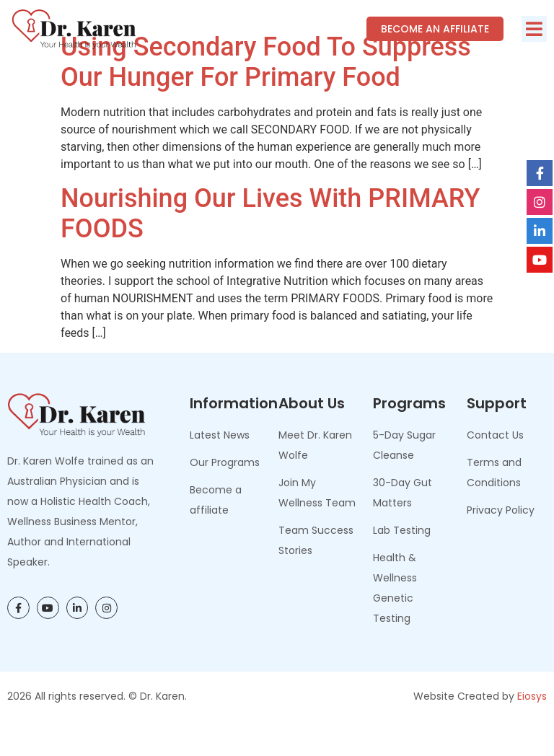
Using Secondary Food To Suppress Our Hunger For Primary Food (266, 94)
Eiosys (532, 728)
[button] (534, 29)
